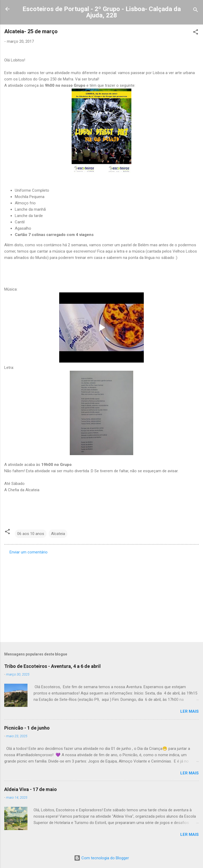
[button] (196, 33)
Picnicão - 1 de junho (27, 728)
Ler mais (190, 711)
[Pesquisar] (196, 11)
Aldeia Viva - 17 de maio (31, 789)
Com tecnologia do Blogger (101, 858)
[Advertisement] (101, 597)
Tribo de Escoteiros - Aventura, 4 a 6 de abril (52, 666)
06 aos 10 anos (31, 534)
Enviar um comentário (29, 552)
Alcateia (58, 534)
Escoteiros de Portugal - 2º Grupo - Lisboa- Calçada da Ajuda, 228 (102, 12)
